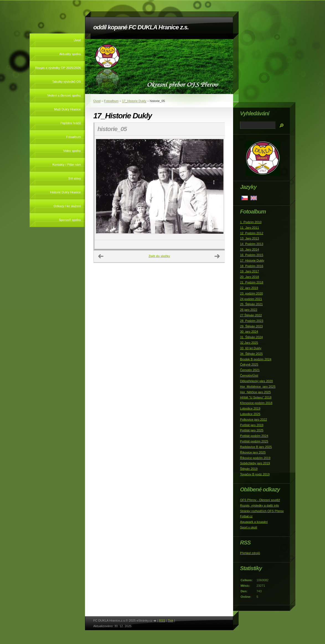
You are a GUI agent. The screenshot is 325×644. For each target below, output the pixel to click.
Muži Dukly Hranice (68, 109)
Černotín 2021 (250, 370)
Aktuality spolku (70, 54)
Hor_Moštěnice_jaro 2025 (258, 387)
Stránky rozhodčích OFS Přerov (262, 511)
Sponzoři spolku (70, 220)
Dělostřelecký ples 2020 (256, 381)
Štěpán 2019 (249, 469)
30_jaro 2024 (249, 332)
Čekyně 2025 (249, 364)
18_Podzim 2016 (252, 266)
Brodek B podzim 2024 (256, 359)
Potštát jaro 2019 (252, 425)
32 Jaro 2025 (249, 343)
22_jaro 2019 (249, 288)
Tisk (171, 620)
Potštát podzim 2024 (254, 436)
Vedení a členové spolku (64, 95)
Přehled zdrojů (250, 553)
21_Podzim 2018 (252, 282)
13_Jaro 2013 (249, 238)
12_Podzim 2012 (252, 233)
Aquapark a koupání (254, 522)
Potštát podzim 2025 (254, 441)
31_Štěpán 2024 (251, 337)
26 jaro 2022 (249, 310)
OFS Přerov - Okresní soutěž (260, 500)
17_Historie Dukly (134, 101)
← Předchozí (101, 256)
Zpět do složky (159, 256)
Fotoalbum (73, 137)
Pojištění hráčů (71, 123)
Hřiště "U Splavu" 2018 (256, 397)
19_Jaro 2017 (249, 271)
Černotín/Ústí (249, 376)
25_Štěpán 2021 (251, 304)
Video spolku (72, 151)
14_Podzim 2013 (252, 244)
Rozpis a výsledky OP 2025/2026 (58, 68)
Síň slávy (75, 178)
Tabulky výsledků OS (66, 82)
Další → (217, 256)
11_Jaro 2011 (249, 228)
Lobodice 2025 (250, 414)
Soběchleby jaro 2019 (255, 463)
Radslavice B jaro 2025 (256, 447)
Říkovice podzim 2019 (255, 458)
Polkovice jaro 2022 (254, 419)
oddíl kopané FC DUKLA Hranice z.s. (141, 27)
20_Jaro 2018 (249, 277)
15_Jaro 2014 (249, 249)
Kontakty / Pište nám (67, 165)
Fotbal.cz (246, 516)
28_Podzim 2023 (252, 321)
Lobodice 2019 (250, 408)
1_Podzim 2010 (251, 222)
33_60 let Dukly (251, 348)
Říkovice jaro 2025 (253, 452)
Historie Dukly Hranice (65, 192)
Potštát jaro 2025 (252, 430)
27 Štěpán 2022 (251, 315)
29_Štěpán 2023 (251, 326)
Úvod (77, 40)
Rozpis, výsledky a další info (260, 505)
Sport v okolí (249, 527)
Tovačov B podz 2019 (255, 474)
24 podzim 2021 (251, 299)
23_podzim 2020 (252, 293)
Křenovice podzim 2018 (256, 403)
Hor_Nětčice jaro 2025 (255, 392)
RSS (162, 620)
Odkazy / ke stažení (67, 206)
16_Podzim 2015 (252, 255)
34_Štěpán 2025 (251, 354)
